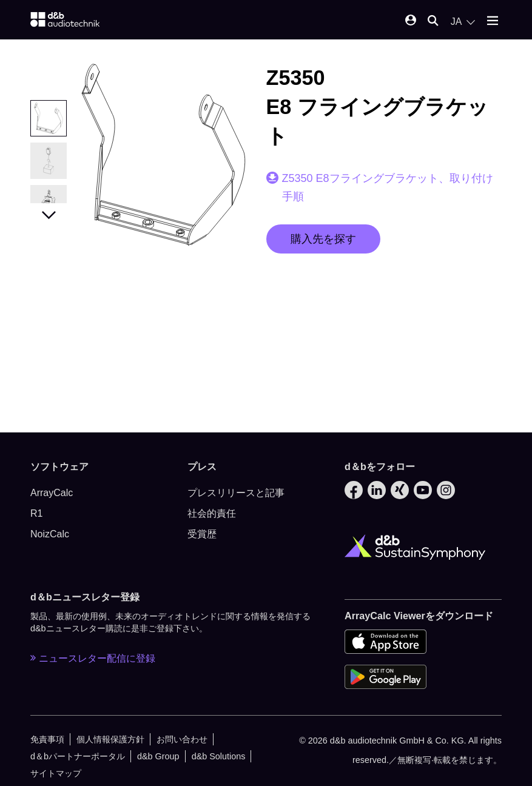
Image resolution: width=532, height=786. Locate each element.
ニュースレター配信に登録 (93, 658)
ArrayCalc (52, 493)
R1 (36, 513)
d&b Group (158, 756)
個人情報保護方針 (110, 739)
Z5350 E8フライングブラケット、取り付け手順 (388, 188)
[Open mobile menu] (493, 22)
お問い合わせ (182, 739)
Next (49, 212)
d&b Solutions (219, 756)
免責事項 (47, 739)
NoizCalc (50, 534)
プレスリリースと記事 (236, 493)
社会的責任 (212, 513)
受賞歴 (202, 534)
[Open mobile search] (433, 22)
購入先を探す (323, 239)
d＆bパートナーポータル (78, 756)
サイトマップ (56, 773)
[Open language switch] (463, 22)
